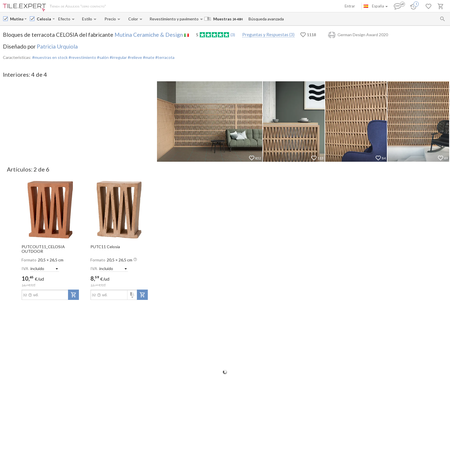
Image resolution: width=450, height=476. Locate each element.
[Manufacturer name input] (17, 19)
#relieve (134, 57)
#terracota (164, 57)
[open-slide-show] (50, 209)
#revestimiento (82, 57)
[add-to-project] (73, 295)
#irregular (118, 57)
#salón (102, 57)
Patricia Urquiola (57, 46)
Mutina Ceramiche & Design (149, 35)
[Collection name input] (44, 19)
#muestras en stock (50, 57)
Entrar (350, 6)
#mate (148, 57)
